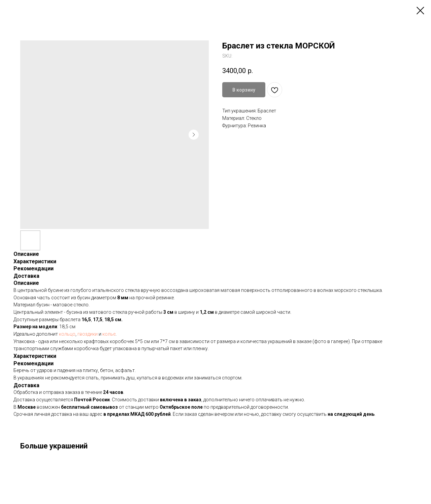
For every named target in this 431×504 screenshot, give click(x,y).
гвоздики (88, 334)
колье (109, 334)
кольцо (67, 334)
